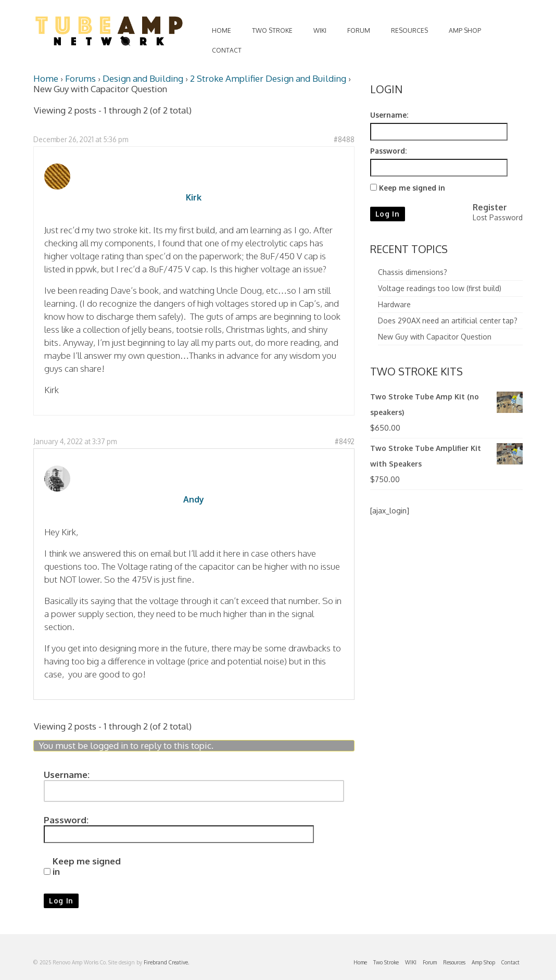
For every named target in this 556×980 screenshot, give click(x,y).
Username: (67, 775)
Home (46, 78)
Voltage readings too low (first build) (440, 288)
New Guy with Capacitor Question (435, 337)
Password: (66, 820)
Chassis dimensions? (413, 272)
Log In (61, 901)
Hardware (394, 304)
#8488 (344, 139)
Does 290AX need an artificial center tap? (448, 321)
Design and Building (143, 78)
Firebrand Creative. (166, 962)
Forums (80, 78)
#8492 (345, 441)
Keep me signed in (87, 866)
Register (490, 207)
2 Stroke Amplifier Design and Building (268, 78)
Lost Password (498, 217)
